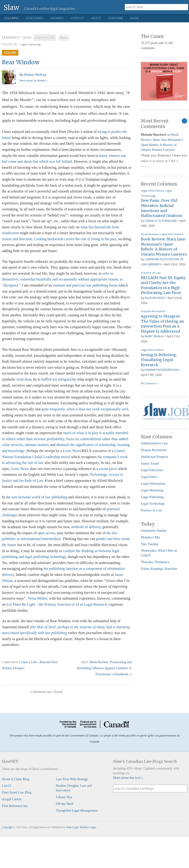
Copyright (7, 827)
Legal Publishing (30, 44)
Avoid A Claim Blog (16, 779)
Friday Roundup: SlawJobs (159, 569)
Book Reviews (150, 234)
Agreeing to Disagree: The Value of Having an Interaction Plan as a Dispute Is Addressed (162, 324)
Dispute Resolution (153, 311)
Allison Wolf (155, 298)
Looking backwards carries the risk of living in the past (75, 239)
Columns (11, 18)
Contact (77, 18)
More (135, 18)
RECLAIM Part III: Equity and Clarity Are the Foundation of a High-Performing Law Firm (163, 285)
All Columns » (150, 383)
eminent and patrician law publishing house (85, 285)
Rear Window (21, 62)
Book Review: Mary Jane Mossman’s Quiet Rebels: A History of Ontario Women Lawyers (164, 247)
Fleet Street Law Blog (17, 792)
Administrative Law (154, 443)
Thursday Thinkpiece (155, 562)
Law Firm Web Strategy (72, 779)
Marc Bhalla (154, 336)
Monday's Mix (151, 537)
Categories (34, 18)
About (96, 18)
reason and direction (17, 239)
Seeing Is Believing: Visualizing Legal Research (159, 360)
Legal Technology (153, 503)
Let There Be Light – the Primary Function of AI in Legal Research (57, 604)
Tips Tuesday (150, 544)
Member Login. (88, 827)
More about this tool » (128, 778)
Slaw (12, 7)
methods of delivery (86, 527)
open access (46, 533)
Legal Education (152, 470)
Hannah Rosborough (162, 370)
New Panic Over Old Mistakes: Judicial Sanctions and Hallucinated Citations (162, 208)
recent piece (108, 469)
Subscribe (116, 18)
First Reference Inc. (15, 806)
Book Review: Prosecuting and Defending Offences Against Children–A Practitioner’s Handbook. (104, 668)
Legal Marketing (152, 490)
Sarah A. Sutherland (161, 221)
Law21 (7, 786)
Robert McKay (35, 75)
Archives (57, 18)
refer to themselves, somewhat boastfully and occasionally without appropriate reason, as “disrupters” (62, 279)
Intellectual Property (155, 457)
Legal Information (152, 191)
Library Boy (64, 797)
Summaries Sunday (154, 530)
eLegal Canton (12, 799)
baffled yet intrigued (56, 379)
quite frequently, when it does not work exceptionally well (85, 409)
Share (64, 38)
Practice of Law (151, 273)
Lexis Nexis (72, 451)
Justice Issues (150, 463)
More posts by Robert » (34, 81)
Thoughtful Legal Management (77, 811)
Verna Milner (37, 598)
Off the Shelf (65, 804)
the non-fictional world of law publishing (37, 497)
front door (24, 379)
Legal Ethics (149, 477)
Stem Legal (73, 827)
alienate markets (37, 445)
